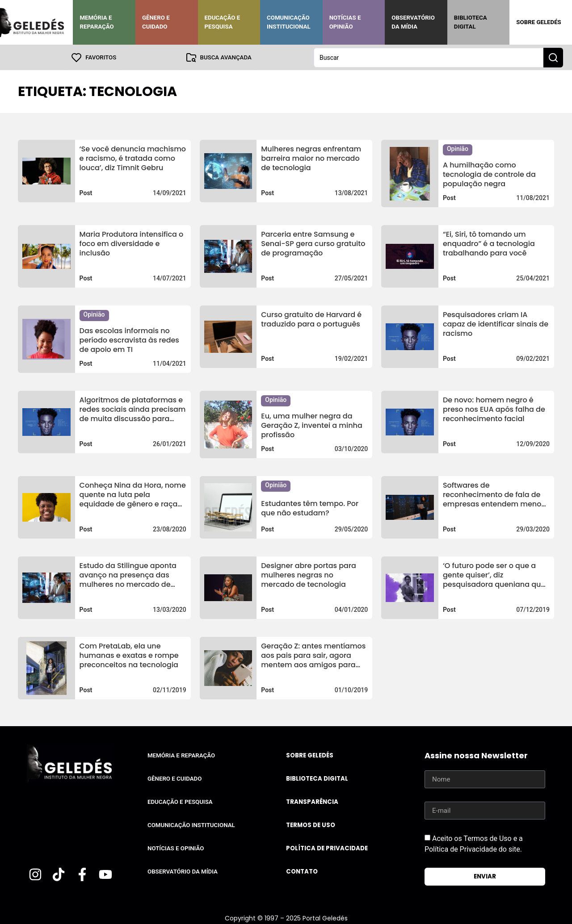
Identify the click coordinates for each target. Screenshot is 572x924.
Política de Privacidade (327, 848)
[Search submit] (553, 57)
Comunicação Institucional (289, 22)
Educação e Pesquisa (223, 22)
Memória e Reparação (97, 22)
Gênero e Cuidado (156, 22)
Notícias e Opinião (345, 22)
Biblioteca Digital (471, 22)
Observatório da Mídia (413, 22)
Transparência (312, 801)
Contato (302, 871)
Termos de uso (311, 825)
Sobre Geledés (538, 22)
